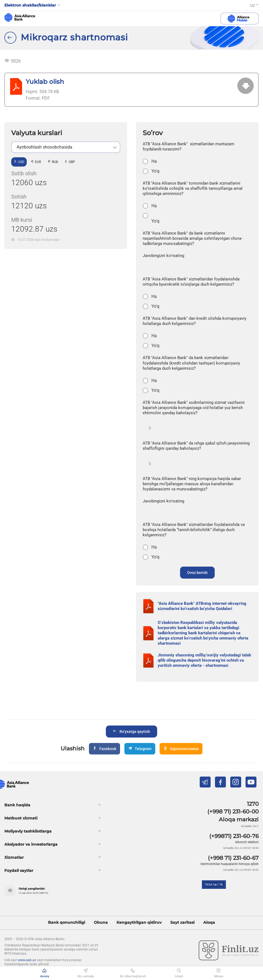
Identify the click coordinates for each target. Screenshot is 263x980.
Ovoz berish (197, 573)
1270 (253, 804)
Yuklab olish (45, 82)
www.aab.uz (27, 960)
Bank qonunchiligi (67, 923)
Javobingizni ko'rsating (163, 256)
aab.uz (20, 17)
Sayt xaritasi (182, 923)
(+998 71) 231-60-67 (233, 858)
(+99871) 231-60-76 (234, 836)
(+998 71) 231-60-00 (233, 812)
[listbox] (66, 147)
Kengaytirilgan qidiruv (139, 923)
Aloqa (209, 923)
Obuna (101, 923)
